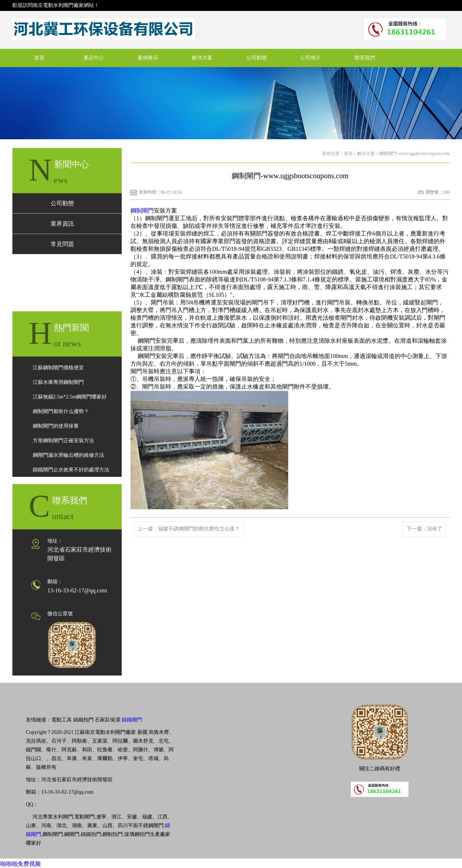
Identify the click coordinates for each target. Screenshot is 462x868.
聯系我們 (365, 58)
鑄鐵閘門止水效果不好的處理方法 (71, 470)
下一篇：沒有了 (424, 529)
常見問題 (62, 244)
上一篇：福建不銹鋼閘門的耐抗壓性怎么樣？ (189, 529)
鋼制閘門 (142, 211)
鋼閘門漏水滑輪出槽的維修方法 (68, 455)
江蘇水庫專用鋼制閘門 (58, 382)
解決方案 (202, 58)
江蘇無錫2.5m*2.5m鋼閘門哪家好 (70, 397)
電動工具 (62, 720)
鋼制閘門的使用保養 (56, 426)
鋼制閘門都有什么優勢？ (61, 411)
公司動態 (257, 58)
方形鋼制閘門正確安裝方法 (63, 441)
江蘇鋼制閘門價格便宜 (58, 368)
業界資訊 (62, 224)
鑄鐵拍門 (83, 720)
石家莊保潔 (107, 720)
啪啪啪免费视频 (20, 864)
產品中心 (94, 58)
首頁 (39, 58)
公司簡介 (310, 58)
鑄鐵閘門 (132, 720)
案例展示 (148, 58)
